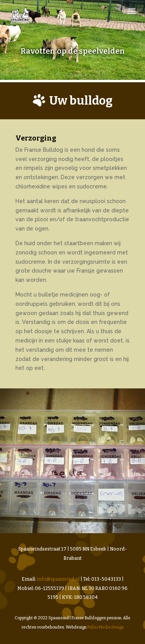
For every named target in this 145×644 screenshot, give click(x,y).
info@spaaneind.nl (58, 579)
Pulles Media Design (106, 627)
